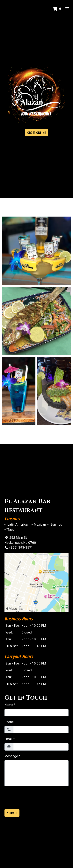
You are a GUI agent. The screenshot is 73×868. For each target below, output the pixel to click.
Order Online (36, 133)
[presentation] (34, 797)
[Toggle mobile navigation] (67, 9)
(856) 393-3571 (19, 547)
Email (8, 739)
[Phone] (41, 730)
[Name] (36, 713)
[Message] (36, 773)
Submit (12, 813)
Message (11, 756)
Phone (9, 722)
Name (9, 705)
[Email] (41, 747)
